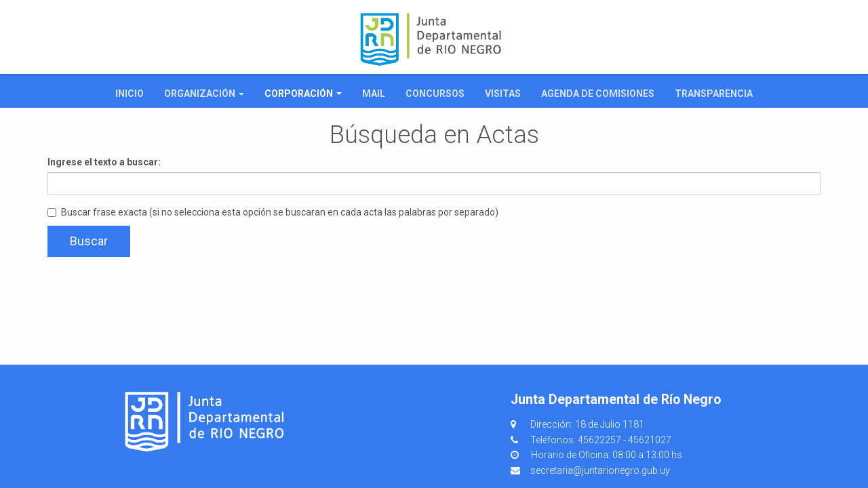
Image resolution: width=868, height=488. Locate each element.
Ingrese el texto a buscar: (104, 162)
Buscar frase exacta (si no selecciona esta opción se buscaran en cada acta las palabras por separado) (273, 212)
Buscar (89, 241)
